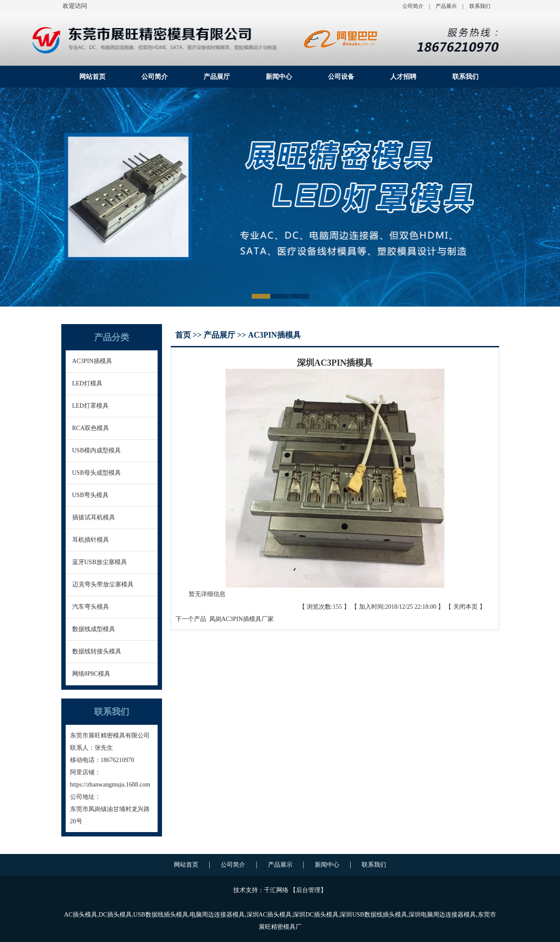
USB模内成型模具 (97, 450)
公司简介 (413, 6)
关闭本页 (465, 607)
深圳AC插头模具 (269, 915)
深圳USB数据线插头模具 (373, 915)
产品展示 (446, 6)
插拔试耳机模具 (94, 517)
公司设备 (341, 77)
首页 (184, 335)
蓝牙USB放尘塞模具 (100, 562)
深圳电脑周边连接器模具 (442, 915)
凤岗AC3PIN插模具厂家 (240, 619)
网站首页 (92, 77)
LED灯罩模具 (90, 406)
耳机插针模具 (91, 540)
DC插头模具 (115, 915)
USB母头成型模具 (97, 473)
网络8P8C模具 (91, 674)
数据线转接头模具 (97, 651)
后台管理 (308, 890)
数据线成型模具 (94, 629)
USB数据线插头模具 (160, 915)
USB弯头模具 (90, 495)
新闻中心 (279, 77)
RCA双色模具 (91, 428)
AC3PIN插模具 (92, 361)
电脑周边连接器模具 (217, 915)
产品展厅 (217, 77)
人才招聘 (403, 77)
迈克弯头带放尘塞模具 (103, 584)
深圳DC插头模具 (315, 915)
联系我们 (480, 6)
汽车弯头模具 (91, 607)
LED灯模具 (87, 383)
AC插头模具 (80, 915)
